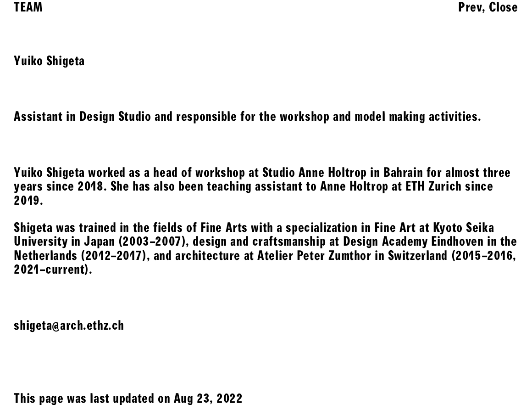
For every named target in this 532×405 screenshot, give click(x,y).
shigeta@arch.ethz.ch (69, 325)
